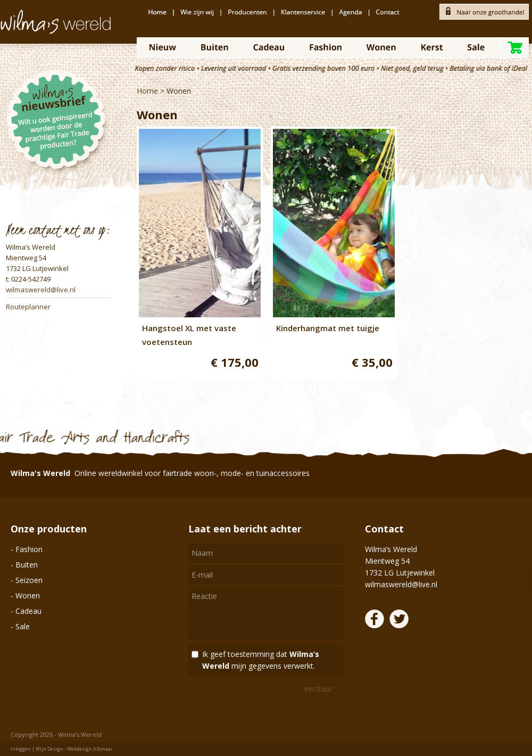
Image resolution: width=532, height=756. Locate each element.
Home (147, 91)
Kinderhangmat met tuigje (328, 328)
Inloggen (21, 749)
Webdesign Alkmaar (90, 749)
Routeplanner (28, 307)
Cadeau (28, 611)
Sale (23, 626)
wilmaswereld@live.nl (41, 290)
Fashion (29, 549)
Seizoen (29, 580)
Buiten (27, 565)
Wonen (179, 91)
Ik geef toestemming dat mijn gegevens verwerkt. (261, 660)
